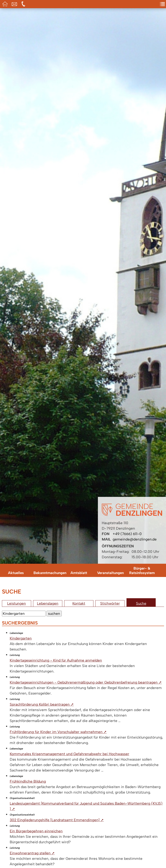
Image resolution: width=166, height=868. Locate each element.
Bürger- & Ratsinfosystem (142, 571)
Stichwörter (110, 603)
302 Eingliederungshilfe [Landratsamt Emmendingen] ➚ (57, 820)
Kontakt (79, 603)
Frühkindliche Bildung (28, 781)
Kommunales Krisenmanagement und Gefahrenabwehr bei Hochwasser (69, 754)
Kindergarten (21, 638)
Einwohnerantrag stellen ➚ (32, 853)
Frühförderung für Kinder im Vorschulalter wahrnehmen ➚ (58, 732)
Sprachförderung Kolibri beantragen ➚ (42, 704)
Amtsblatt (79, 573)
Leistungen (17, 603)
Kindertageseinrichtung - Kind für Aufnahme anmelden (56, 660)
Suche (141, 603)
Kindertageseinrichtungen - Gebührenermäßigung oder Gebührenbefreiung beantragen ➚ (86, 682)
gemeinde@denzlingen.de (135, 539)
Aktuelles (16, 573)
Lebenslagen (48, 603)
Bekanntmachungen (48, 573)
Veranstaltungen (110, 573)
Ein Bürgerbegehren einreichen (36, 831)
